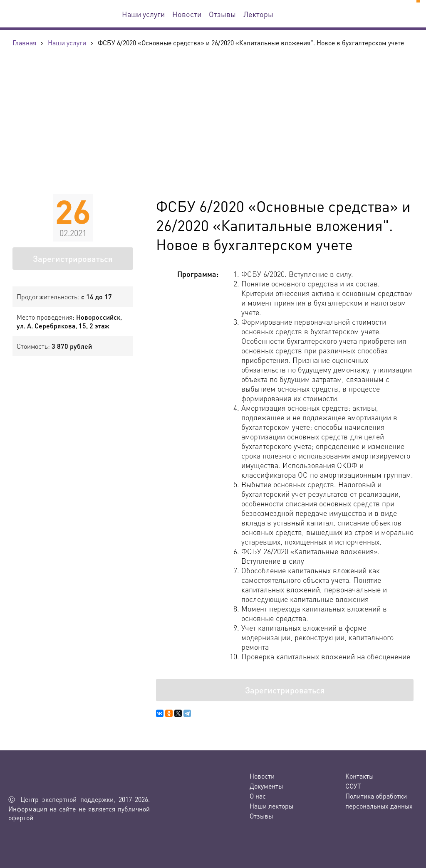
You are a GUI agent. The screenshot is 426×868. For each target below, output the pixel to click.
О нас (258, 796)
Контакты (359, 776)
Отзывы (222, 14)
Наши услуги (143, 14)
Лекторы (258, 14)
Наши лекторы (271, 806)
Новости (187, 14)
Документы (266, 786)
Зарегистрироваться (73, 259)
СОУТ (353, 786)
